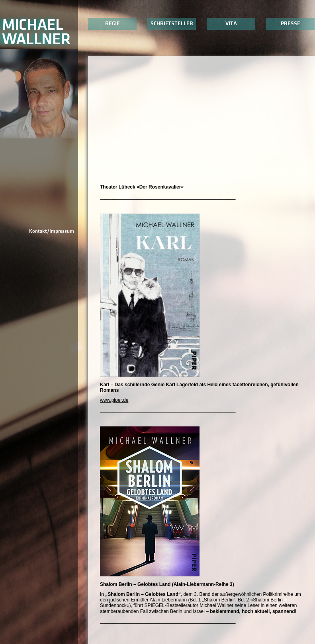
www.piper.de (114, 400)
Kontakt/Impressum (52, 231)
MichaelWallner (36, 32)
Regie (112, 23)
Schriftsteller (172, 23)
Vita (231, 23)
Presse (291, 23)
